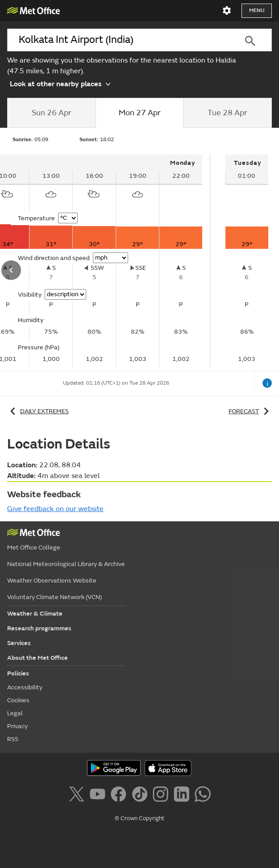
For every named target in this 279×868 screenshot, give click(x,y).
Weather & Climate (35, 614)
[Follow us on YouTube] (99, 796)
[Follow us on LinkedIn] (183, 796)
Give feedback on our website (55, 509)
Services (19, 643)
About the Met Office (37, 658)
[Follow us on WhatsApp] (202, 796)
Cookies (18, 700)
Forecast (250, 411)
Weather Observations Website (52, 581)
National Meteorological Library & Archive (66, 564)
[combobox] (118, 40)
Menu (257, 10)
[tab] (51, 113)
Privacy (17, 726)
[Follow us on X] (78, 796)
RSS (13, 739)
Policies (18, 673)
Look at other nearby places (60, 83)
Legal (15, 713)
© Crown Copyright (139, 818)
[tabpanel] (247, 261)
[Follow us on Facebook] (120, 796)
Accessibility (25, 687)
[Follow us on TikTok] (141, 796)
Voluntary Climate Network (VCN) (54, 597)
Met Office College (34, 547)
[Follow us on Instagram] (162, 796)
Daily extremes (38, 411)
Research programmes (39, 628)
